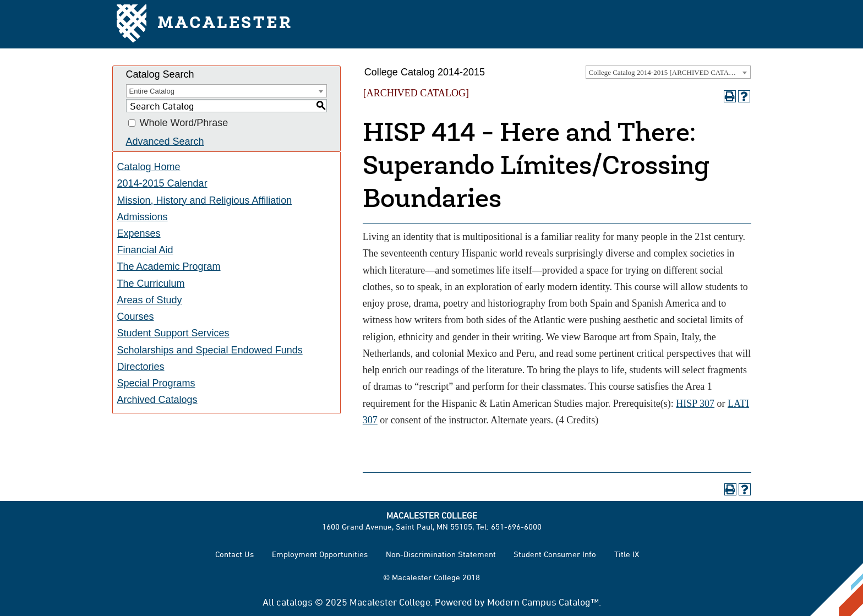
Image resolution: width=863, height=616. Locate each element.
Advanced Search (165, 141)
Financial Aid (145, 250)
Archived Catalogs (157, 400)
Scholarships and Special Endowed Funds (210, 350)
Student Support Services (173, 333)
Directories (141, 367)
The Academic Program (169, 266)
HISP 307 (695, 404)
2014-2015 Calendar (162, 183)
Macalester (204, 24)
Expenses (139, 233)
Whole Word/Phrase (184, 123)
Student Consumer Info (555, 554)
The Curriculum (151, 284)
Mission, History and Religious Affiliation (205, 200)
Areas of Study (150, 300)
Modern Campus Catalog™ (543, 602)
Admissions (143, 217)
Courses (136, 317)
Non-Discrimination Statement (441, 554)
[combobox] (668, 72)
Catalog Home (149, 167)
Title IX (627, 554)
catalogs (294, 602)
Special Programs (156, 383)
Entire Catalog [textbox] (152, 91)
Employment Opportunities (320, 554)
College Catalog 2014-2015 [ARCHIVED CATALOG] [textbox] (668, 72)
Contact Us (234, 554)
